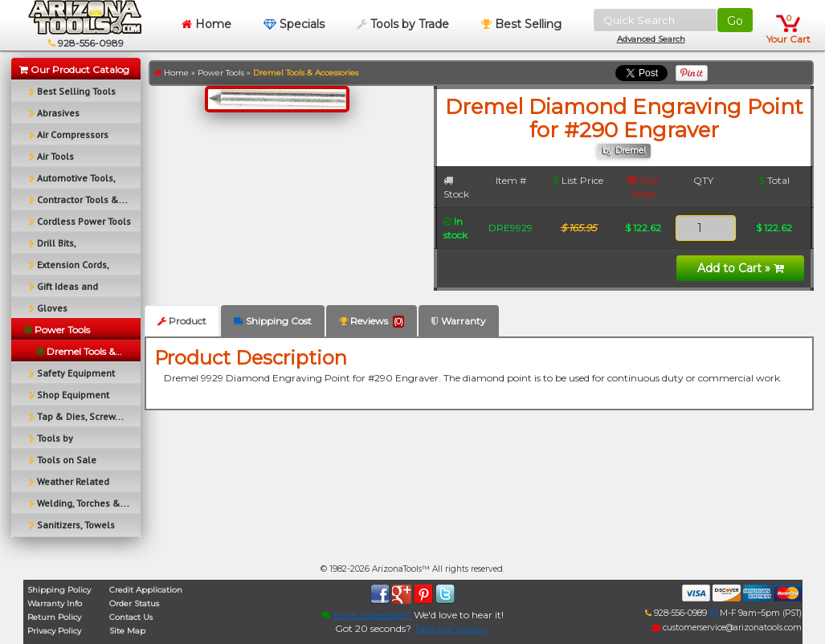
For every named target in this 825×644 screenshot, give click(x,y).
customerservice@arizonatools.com (727, 628)
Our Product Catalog (74, 69)
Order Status (134, 603)
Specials (294, 24)
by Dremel (624, 151)
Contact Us (131, 617)
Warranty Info (55, 603)
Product (182, 321)
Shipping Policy (59, 590)
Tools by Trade (403, 24)
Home (206, 24)
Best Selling (521, 24)
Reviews (372, 321)
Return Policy (54, 617)
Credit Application (146, 590)
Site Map (127, 631)
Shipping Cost (273, 321)
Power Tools (221, 73)
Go (735, 21)
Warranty (459, 321)
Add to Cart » (741, 268)
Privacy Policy (54, 631)
